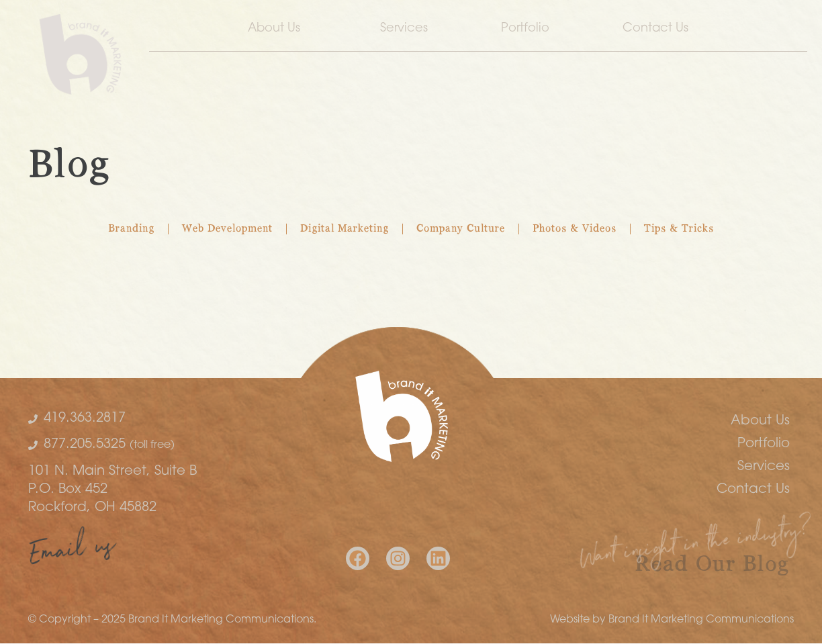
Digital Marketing (345, 229)
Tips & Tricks (679, 229)
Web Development (227, 229)
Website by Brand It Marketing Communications (672, 620)
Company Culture (461, 229)
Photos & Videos (575, 229)
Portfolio (525, 29)
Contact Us (659, 29)
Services (404, 29)
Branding (131, 229)
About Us (277, 29)
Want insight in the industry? (696, 547)
